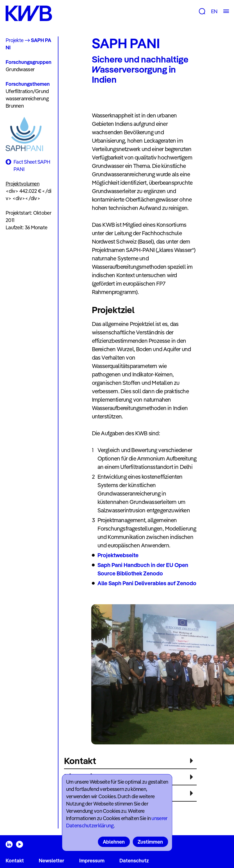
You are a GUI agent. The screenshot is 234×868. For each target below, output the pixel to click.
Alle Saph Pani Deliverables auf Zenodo (147, 583)
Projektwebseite (118, 555)
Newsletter (51, 861)
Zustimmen (150, 842)
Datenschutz (134, 861)
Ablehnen (114, 842)
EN (214, 11)
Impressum (92, 861)
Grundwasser (20, 69)
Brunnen (15, 106)
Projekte (14, 40)
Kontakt (15, 861)
